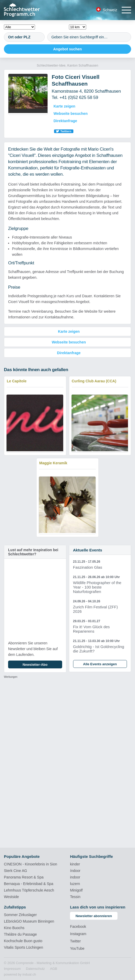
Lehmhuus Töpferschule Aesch (29, 890)
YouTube (77, 948)
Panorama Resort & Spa (24, 877)
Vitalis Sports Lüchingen (24, 947)
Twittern (66, 131)
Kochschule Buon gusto (23, 941)
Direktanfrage (65, 121)
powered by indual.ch (20, 974)
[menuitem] (12, 969)
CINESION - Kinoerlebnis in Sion (31, 864)
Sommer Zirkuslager (20, 915)
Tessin (75, 897)
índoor (75, 871)
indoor (75, 877)
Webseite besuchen (71, 114)
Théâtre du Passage (20, 934)
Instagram (78, 934)
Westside (11, 897)
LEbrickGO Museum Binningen (29, 921)
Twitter (75, 941)
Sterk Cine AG (16, 871)
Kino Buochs (14, 928)
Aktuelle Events (88, 550)
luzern (75, 884)
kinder (75, 864)
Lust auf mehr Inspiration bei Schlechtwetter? (33, 552)
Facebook (78, 926)
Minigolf (76, 890)
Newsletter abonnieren (94, 916)
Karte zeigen (64, 106)
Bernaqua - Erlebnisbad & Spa (29, 884)
